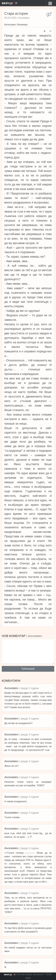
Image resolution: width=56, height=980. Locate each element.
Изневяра (22, 25)
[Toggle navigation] (50, 3)
